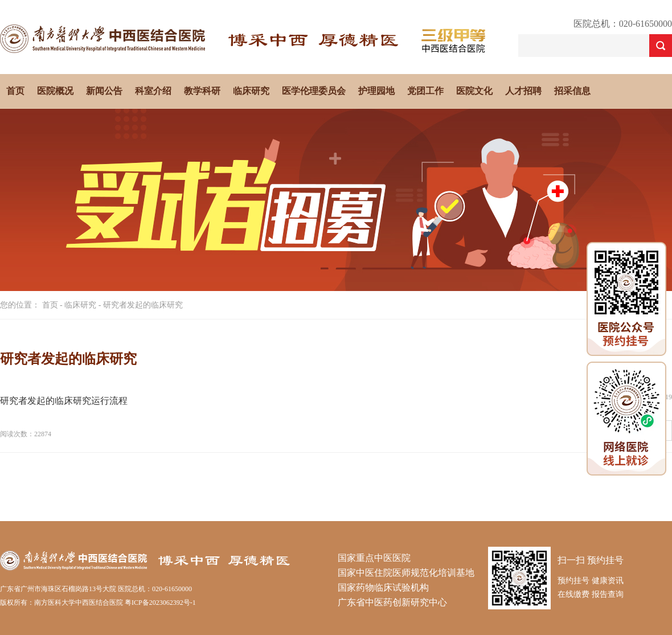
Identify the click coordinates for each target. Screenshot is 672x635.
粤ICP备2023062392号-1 (160, 603)
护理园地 (376, 91)
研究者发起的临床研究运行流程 (64, 401)
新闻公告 (104, 91)
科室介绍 (153, 91)
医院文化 (474, 91)
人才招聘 (523, 91)
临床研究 (251, 91)
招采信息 (572, 91)
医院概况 (55, 91)
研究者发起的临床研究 (143, 305)
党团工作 (425, 91)
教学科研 (202, 91)
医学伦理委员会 (314, 91)
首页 (15, 91)
